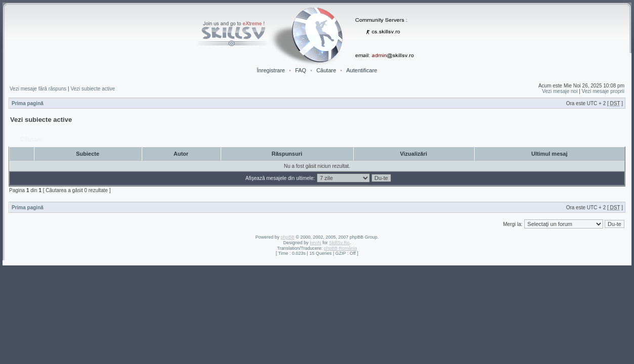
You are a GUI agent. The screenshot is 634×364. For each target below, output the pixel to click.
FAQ (301, 70)
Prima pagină (28, 103)
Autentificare (362, 70)
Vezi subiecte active (93, 89)
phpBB (288, 237)
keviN (315, 243)
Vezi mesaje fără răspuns (38, 89)
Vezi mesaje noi (560, 91)
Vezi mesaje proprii (603, 91)
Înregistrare (271, 70)
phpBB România (341, 248)
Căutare (326, 70)
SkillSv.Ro (339, 243)
